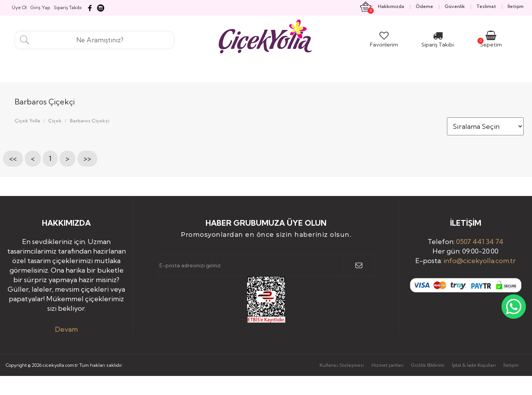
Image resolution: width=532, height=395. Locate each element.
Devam (66, 329)
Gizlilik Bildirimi (428, 365)
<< (13, 158)
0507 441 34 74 (480, 242)
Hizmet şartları (387, 365)
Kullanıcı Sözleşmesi (342, 365)
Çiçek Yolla (27, 121)
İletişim (511, 365)
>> (87, 158)
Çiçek (55, 121)
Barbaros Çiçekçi (89, 121)
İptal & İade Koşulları (474, 365)
